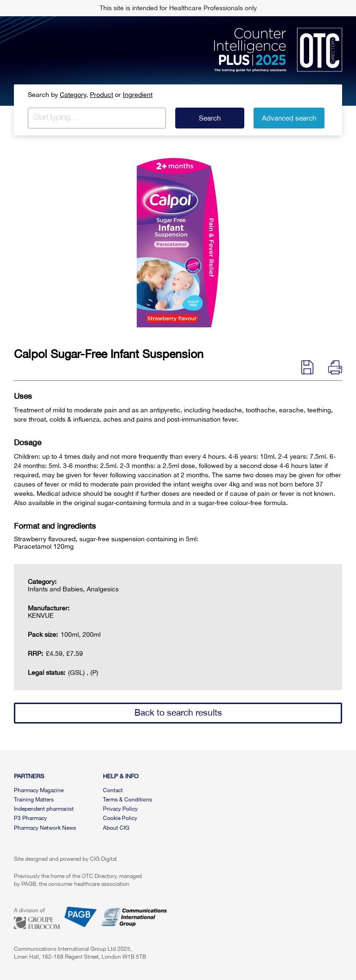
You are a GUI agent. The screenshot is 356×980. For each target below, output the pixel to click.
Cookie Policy (120, 818)
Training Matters (34, 800)
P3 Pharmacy (30, 818)
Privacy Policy (120, 809)
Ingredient (138, 95)
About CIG (116, 828)
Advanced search (289, 118)
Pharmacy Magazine (39, 790)
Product (102, 95)
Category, (74, 95)
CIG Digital (103, 859)
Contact (113, 790)
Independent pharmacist (44, 809)
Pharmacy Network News (45, 828)
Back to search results (178, 712)
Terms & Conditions (127, 800)
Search (210, 118)
